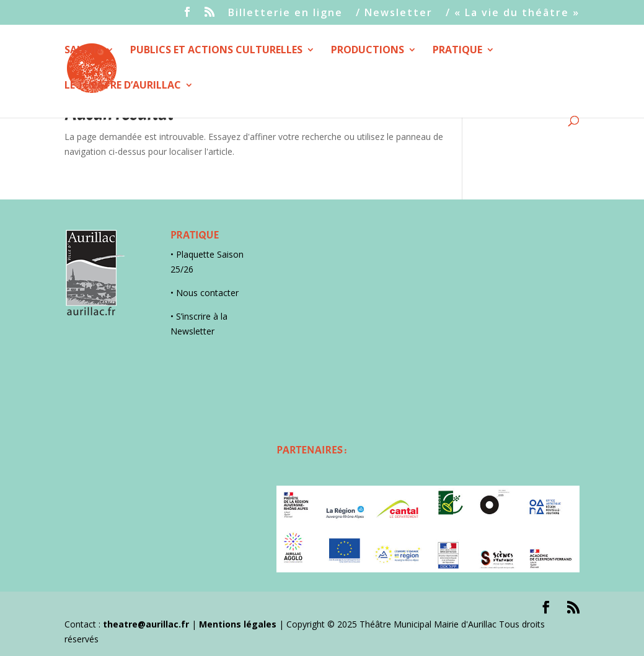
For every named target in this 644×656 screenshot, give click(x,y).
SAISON (83, 51)
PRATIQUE (457, 51)
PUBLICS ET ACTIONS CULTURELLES (216, 51)
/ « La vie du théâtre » (513, 13)
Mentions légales (238, 624)
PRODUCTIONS (368, 51)
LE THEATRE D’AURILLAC (123, 86)
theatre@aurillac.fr (146, 624)
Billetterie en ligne (285, 13)
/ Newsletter (394, 13)
